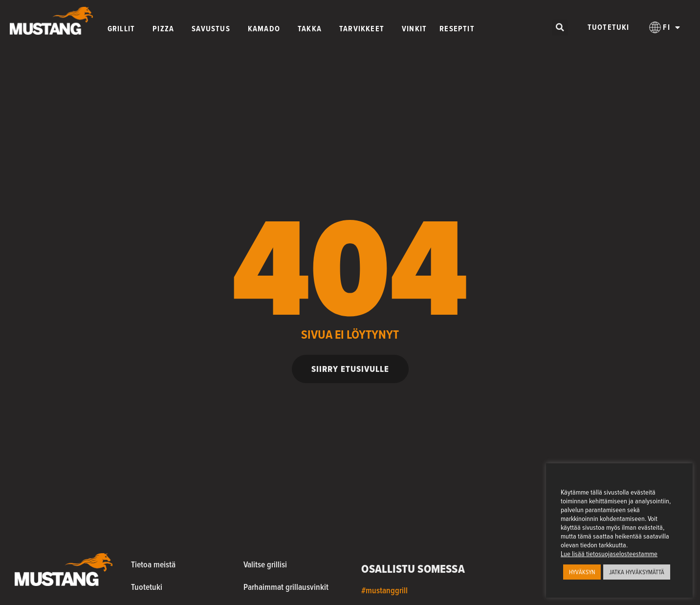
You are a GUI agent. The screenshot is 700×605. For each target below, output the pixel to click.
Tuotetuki (609, 27)
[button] (560, 28)
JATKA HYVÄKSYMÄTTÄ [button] (637, 572)
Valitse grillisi (265, 564)
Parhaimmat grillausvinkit (286, 587)
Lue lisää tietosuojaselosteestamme (609, 554)
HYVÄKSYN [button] (582, 572)
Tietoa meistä (153, 564)
